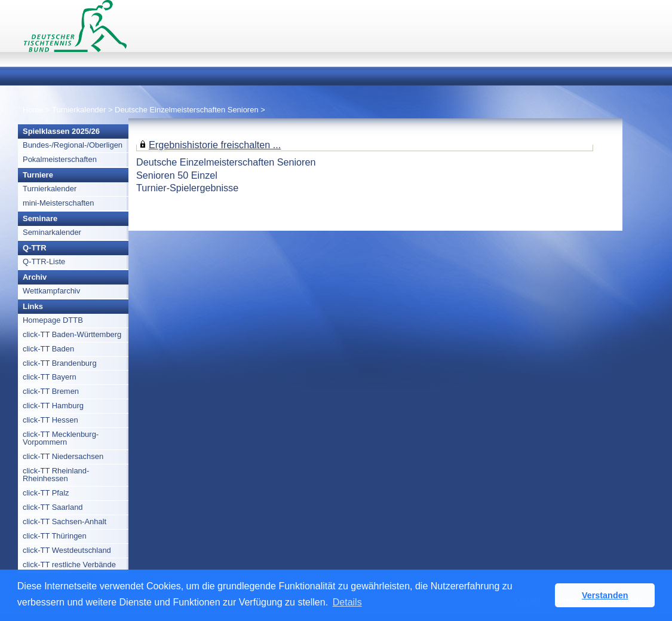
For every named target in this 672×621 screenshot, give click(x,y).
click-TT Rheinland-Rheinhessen (56, 475)
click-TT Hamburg (53, 406)
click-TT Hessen (50, 420)
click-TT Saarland (53, 507)
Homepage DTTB (53, 320)
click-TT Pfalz (46, 493)
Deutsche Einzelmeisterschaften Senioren (186, 110)
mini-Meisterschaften (59, 203)
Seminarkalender (52, 232)
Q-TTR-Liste (44, 261)
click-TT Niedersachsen (63, 456)
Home (33, 110)
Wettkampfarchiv (51, 291)
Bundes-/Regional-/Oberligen (73, 145)
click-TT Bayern (50, 377)
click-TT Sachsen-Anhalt (65, 521)
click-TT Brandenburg (60, 363)
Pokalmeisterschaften (60, 159)
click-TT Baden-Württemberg (72, 334)
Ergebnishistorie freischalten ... (215, 145)
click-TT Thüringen (55, 536)
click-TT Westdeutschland (67, 550)
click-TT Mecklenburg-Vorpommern (61, 438)
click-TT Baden (48, 349)
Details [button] (347, 602)
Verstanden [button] (605, 595)
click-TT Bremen (51, 391)
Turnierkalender (79, 110)
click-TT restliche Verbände (69, 565)
